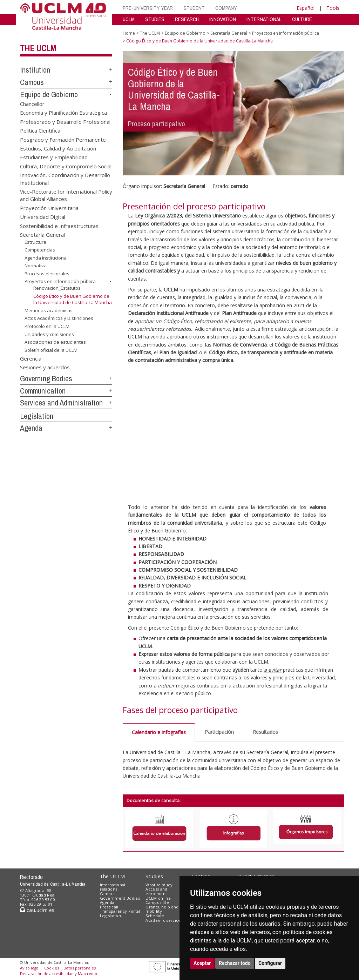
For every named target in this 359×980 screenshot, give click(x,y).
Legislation (37, 416)
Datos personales (80, 968)
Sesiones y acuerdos (45, 367)
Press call (109, 907)
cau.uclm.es (37, 910)
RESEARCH (187, 19)
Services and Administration (61, 403)
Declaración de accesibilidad (47, 974)
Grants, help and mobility (162, 909)
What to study (159, 885)
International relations (113, 887)
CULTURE (302, 19)
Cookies (52, 968)
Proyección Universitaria (49, 208)
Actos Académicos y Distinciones (59, 318)
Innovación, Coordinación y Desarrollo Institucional (65, 179)
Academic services (164, 920)
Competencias (40, 250)
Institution (35, 70)
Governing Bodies (46, 378)
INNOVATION (223, 19)
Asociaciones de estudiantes (55, 342)
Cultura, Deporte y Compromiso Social (66, 166)
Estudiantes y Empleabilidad (54, 157)
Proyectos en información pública (60, 281)
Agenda (31, 428)
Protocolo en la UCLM (47, 326)
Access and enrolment (156, 891)
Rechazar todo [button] (235, 963)
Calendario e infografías (159, 732)
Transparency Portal (120, 911)
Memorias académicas (49, 310)
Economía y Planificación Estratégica (63, 113)
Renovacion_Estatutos (57, 288)
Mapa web (87, 974)
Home (129, 33)
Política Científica (40, 130)
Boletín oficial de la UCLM (51, 350)
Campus (32, 82)
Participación (219, 732)
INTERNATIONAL (264, 19)
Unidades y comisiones (49, 334)
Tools (333, 8)
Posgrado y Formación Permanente (63, 139)
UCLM (129, 19)
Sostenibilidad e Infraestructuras (59, 226)
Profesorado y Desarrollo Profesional (65, 121)
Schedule (155, 916)
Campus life (157, 902)
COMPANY (226, 8)
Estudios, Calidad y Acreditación (58, 148)
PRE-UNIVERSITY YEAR (148, 8)
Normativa (36, 266)
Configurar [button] (270, 963)
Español (306, 8)
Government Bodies (120, 898)
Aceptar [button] (202, 963)
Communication (43, 391)
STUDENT (194, 8)
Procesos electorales (47, 274)
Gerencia (31, 358)
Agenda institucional (46, 258)
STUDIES (155, 19)
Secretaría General (42, 235)
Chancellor (32, 103)
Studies (154, 876)
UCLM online (158, 898)
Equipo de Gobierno (49, 94)
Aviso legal (30, 968)
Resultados (265, 732)
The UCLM (38, 48)
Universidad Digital (43, 217)
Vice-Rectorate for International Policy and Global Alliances (66, 195)
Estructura (35, 242)
